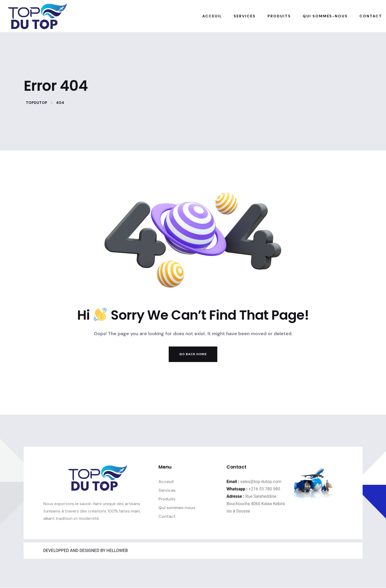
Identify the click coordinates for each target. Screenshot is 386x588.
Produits (167, 499)
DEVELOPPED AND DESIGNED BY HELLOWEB (86, 551)
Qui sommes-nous (177, 507)
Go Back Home (193, 354)
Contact (167, 516)
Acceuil (166, 481)
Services (167, 490)
